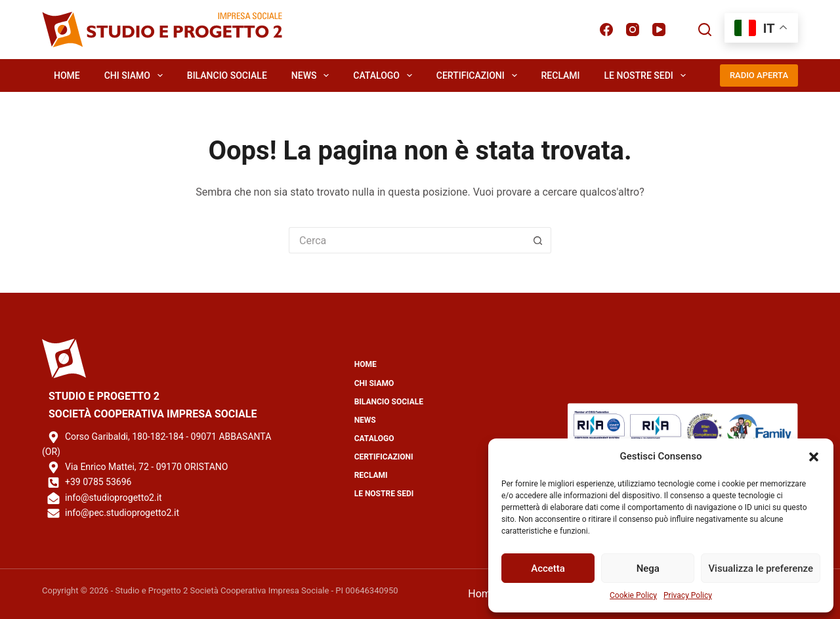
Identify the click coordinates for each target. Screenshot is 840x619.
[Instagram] (633, 30)
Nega (648, 568)
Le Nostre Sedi (648, 75)
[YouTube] (659, 30)
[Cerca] (705, 30)
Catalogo (385, 75)
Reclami (561, 75)
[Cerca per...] (407, 240)
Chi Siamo (136, 75)
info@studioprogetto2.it (114, 498)
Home (67, 75)
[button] (814, 457)
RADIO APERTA (759, 75)
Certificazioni (479, 75)
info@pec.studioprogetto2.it (122, 513)
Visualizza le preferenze (761, 568)
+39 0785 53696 (98, 482)
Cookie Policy (633, 595)
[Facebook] (606, 30)
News (313, 75)
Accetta (548, 568)
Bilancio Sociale (227, 75)
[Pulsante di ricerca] (538, 240)
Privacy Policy (688, 595)
